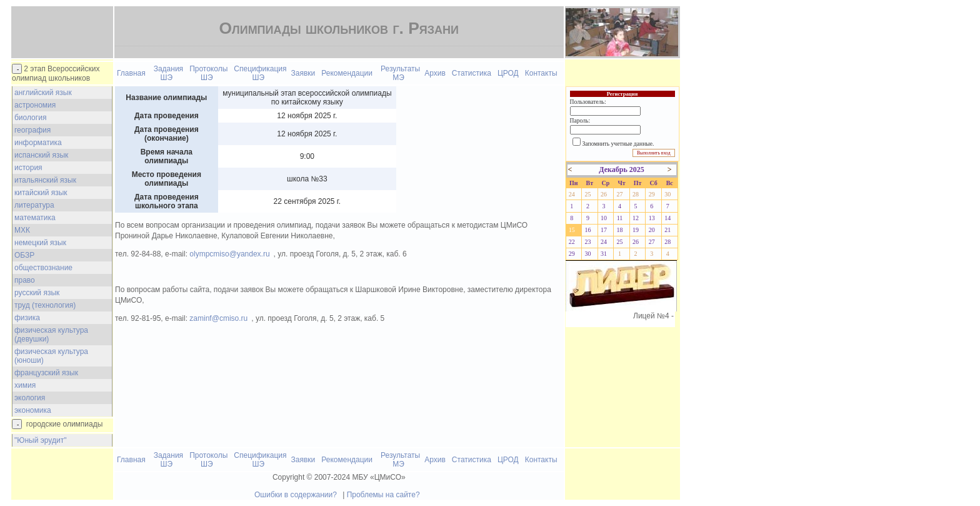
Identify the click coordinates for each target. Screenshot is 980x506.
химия (25, 385)
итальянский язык (45, 180)
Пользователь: (588, 102)
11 (620, 218)
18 (620, 230)
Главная (131, 73)
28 (636, 194)
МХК (22, 230)
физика (27, 318)
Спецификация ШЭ (260, 73)
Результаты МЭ (400, 73)
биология (30, 118)
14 (667, 218)
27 (620, 194)
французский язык (46, 373)
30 (667, 194)
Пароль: (580, 120)
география (32, 130)
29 (652, 194)
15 (572, 230)
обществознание (43, 268)
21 (667, 230)
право (25, 280)
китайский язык (41, 193)
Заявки (303, 73)
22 (572, 242)
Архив (435, 73)
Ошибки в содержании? (296, 495)
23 (587, 242)
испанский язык (41, 155)
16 (587, 230)
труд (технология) (45, 305)
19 (636, 230)
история (28, 168)
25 (587, 194)
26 (604, 194)
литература (34, 205)
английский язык (43, 93)
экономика (33, 410)
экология (30, 398)
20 (652, 230)
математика (35, 218)
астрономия (35, 105)
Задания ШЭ (168, 73)
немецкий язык (40, 243)
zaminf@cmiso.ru (218, 318)
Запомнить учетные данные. (618, 144)
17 (604, 230)
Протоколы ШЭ (208, 73)
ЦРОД (508, 73)
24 (572, 194)
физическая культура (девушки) (51, 335)
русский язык (37, 293)
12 (636, 218)
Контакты (541, 73)
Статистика (472, 73)
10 (604, 218)
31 (604, 254)
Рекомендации (347, 73)
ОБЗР (24, 255)
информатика (38, 143)
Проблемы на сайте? (383, 495)
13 (652, 218)
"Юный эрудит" (40, 440)
